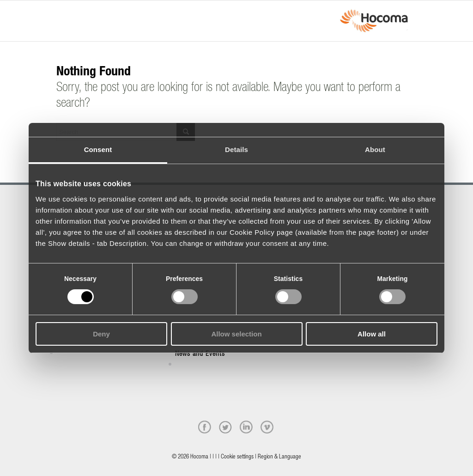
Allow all (372, 334)
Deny (101, 334)
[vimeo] (267, 427)
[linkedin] (246, 427)
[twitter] (225, 427)
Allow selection (236, 334)
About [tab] (375, 150)
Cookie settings (237, 457)
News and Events (200, 354)
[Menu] (59, 12)
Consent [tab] (98, 150)
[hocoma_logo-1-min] (374, 21)
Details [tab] (236, 150)
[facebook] (205, 427)
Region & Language (279, 457)
